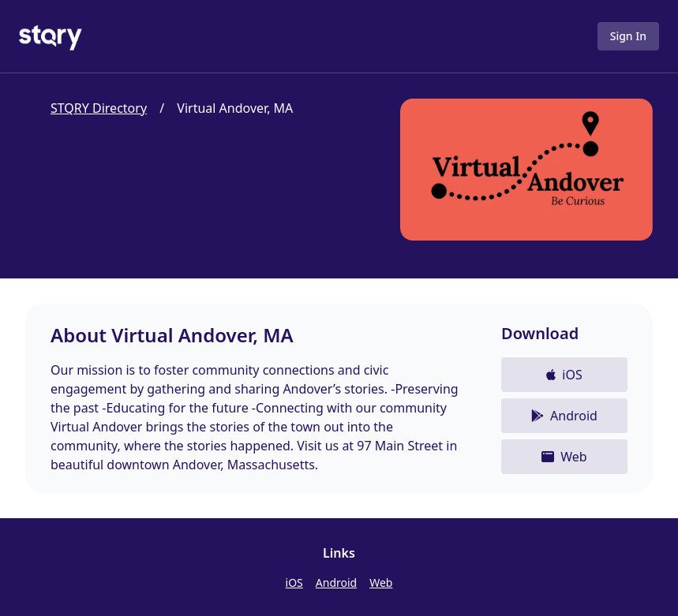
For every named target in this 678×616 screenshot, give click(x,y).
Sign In (628, 36)
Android (336, 582)
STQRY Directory (99, 108)
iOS (294, 582)
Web (381, 582)
